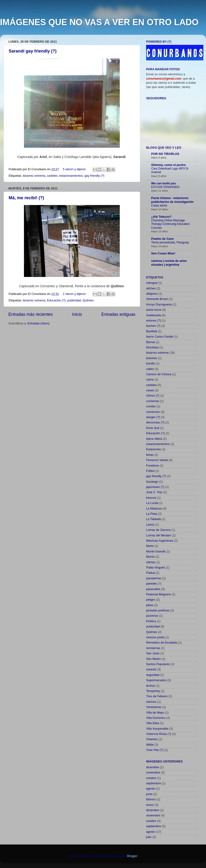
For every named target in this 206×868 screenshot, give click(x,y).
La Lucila (152, 503)
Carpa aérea (159, 205)
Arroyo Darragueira (159, 305)
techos (151, 686)
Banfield (152, 331)
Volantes (152, 739)
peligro (151, 600)
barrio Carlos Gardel (160, 337)
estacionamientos (71, 176)
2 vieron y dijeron (74, 294)
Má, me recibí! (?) (26, 198)
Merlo (150, 546)
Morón (150, 557)
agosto (151, 789)
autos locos (154, 310)
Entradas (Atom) (39, 323)
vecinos (151, 702)
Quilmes (88, 300)
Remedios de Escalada (162, 643)
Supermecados (156, 680)
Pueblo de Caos (162, 239)
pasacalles (153, 589)
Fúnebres (152, 466)
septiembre (154, 783)
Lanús (150, 525)
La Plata (152, 514)
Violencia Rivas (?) (159, 734)
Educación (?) (56, 300)
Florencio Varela (157, 460)
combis (151, 406)
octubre (151, 778)
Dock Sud (153, 428)
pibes (150, 605)
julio (149, 837)
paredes (152, 584)
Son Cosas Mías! (163, 253)
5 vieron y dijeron (74, 169)
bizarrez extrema (34, 176)
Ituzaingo (152, 482)
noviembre (153, 773)
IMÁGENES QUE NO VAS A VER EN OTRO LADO (99, 22)
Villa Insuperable (157, 729)
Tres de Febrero (157, 696)
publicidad (74, 300)
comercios (153, 412)
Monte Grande (156, 551)
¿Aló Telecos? (161, 217)
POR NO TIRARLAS (165, 154)
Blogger (132, 856)
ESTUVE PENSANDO (165, 187)
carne (150, 380)
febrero (151, 799)
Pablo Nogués (156, 568)
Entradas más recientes (31, 314)
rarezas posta (155, 637)
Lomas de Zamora (158, 530)
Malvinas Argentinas (160, 541)
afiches (151, 288)
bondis (151, 364)
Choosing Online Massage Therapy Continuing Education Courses (170, 224)
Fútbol (150, 471)
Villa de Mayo (155, 713)
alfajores (152, 294)
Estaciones (154, 449)
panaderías (154, 578)
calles (150, 369)
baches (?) (153, 326)
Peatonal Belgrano (159, 594)
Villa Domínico (156, 718)
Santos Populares (158, 664)
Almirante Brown (157, 299)
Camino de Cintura (159, 374)
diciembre (153, 767)
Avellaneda (154, 315)
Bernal (150, 342)
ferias (150, 455)
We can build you (163, 183)
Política (151, 621)
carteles (52, 176)
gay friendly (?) (94, 176)
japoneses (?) (155, 487)
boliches (152, 358)
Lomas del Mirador (159, 535)
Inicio (77, 314)
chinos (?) (153, 396)
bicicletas (152, 347)
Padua (150, 573)
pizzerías (152, 616)
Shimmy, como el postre (169, 165)
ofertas (151, 562)
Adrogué (152, 283)
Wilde (150, 745)
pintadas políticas (158, 610)
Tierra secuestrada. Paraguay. (170, 242)
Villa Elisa (153, 723)
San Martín (154, 659)
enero (150, 805)
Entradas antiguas (118, 314)
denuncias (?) (155, 422)
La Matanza (154, 509)
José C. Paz (154, 492)
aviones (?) (154, 321)
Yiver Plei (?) (155, 750)
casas (150, 390)
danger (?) (153, 417)
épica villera (154, 439)
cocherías (153, 401)
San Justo (153, 653)
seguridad (153, 675)
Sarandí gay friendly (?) (33, 51)
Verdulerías (154, 707)
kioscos (151, 498)
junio (149, 794)
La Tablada (153, 519)
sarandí (151, 669)
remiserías (153, 648)
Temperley (153, 691)
